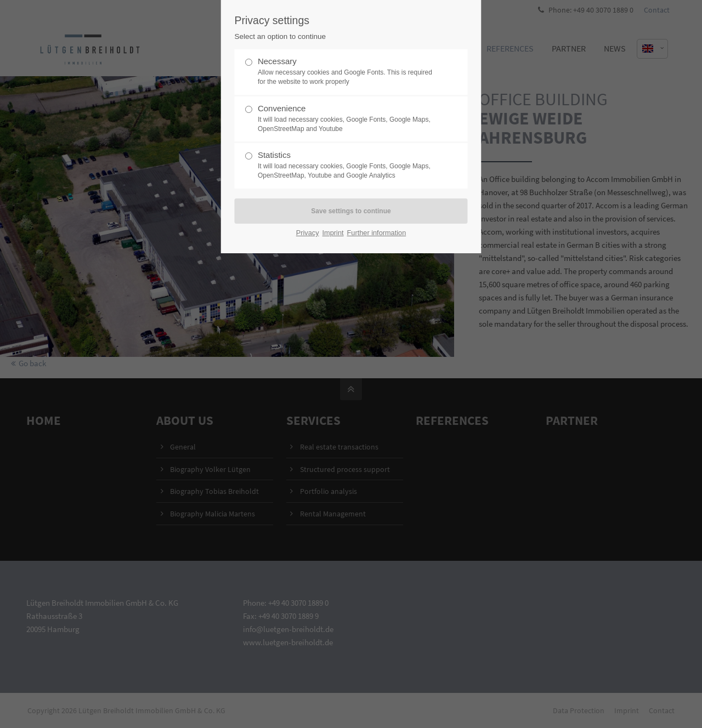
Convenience (347, 119)
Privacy (308, 233)
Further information (377, 233)
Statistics (347, 165)
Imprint (333, 233)
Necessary (347, 72)
